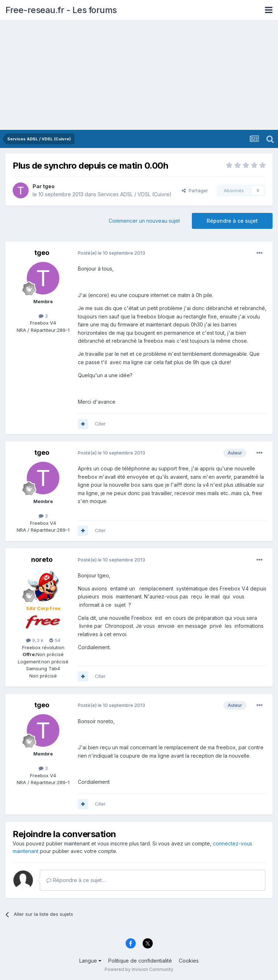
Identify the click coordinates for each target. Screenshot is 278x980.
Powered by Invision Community (139, 969)
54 (55, 640)
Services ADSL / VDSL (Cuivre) (135, 194)
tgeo (49, 186)
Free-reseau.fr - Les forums (61, 10)
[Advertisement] (139, 75)
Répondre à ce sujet (232, 221)
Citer (100, 424)
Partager (195, 190)
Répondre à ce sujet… (76, 880)
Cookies (189, 961)
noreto (42, 559)
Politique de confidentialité (140, 961)
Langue (90, 961)
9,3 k (35, 640)
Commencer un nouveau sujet (144, 221)
